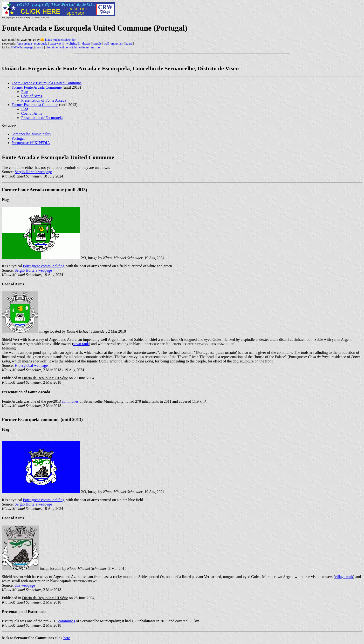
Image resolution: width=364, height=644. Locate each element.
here (67, 638)
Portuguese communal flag (44, 266)
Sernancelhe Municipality (31, 134)
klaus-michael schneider (60, 40)
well (106, 43)
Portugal (18, 138)
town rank (81, 344)
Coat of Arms (32, 96)
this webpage (25, 585)
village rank (344, 577)
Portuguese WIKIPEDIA (31, 143)
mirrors (96, 47)
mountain (117, 43)
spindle (97, 43)
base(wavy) (57, 43)
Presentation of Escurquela (42, 118)
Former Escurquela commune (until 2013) (42, 419)
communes (70, 401)
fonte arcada (24, 43)
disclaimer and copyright (61, 47)
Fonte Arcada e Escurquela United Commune (47, 83)
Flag (25, 92)
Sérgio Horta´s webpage (33, 172)
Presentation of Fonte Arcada (44, 100)
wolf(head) (73, 43)
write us (84, 47)
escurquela (41, 43)
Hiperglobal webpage (31, 365)
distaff (86, 43)
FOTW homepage (22, 47)
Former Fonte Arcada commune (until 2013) (45, 190)
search (39, 47)
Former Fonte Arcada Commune (37, 87)
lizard (129, 43)
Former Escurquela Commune (35, 105)
